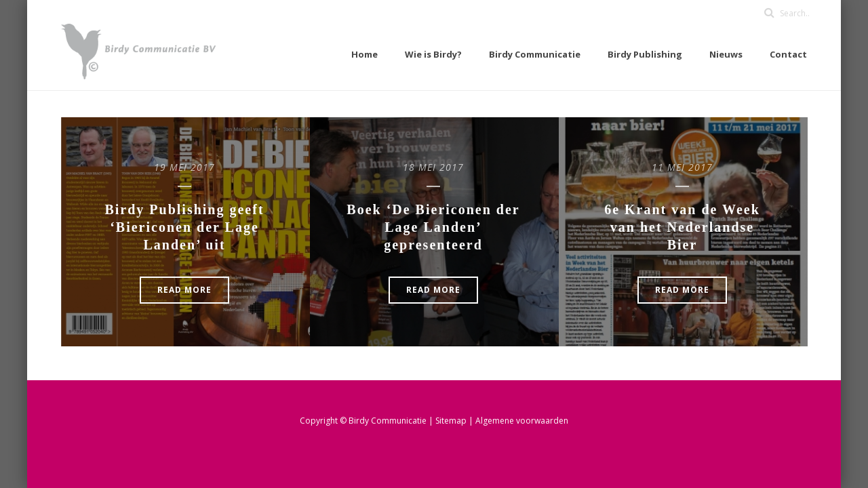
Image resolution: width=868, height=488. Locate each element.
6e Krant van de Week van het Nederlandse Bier (682, 227)
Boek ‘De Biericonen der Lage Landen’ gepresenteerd (433, 227)
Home (364, 54)
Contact (788, 54)
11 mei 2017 (682, 167)
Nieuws (726, 54)
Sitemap (452, 421)
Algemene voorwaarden (522, 421)
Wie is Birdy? (433, 54)
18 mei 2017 (433, 167)
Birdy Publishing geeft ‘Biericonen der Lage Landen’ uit (184, 227)
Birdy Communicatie (535, 54)
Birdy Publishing (645, 54)
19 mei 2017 (184, 167)
